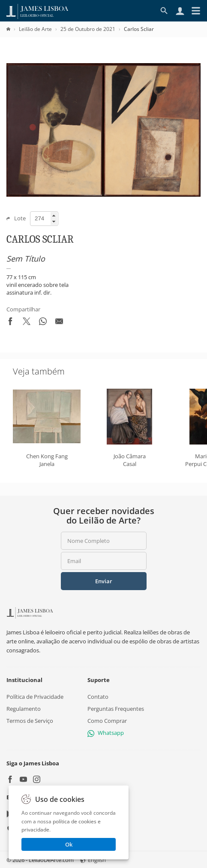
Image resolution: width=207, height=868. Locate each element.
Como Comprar (107, 721)
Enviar (104, 581)
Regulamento (24, 708)
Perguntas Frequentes (116, 708)
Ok (69, 844)
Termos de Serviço (30, 721)
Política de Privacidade (35, 696)
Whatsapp (106, 733)
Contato (98, 696)
